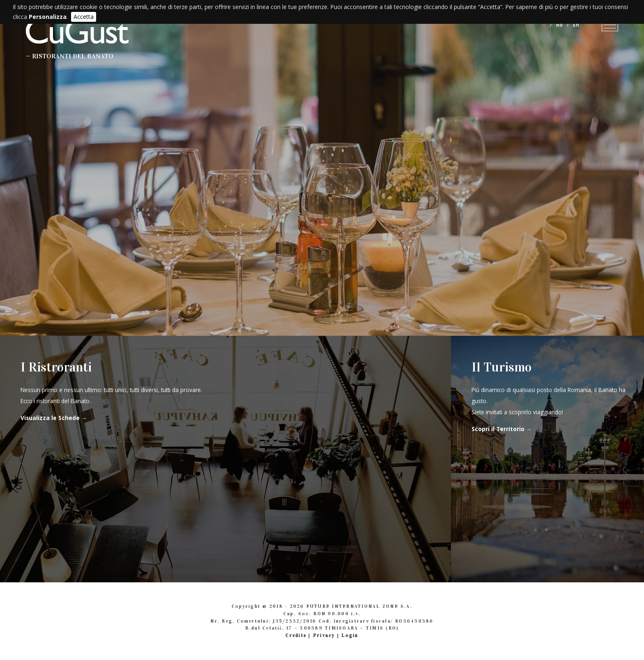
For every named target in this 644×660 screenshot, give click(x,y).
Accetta (84, 17)
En (576, 25)
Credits (296, 635)
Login (350, 635)
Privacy (324, 635)
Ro (559, 25)
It (544, 25)
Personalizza (48, 17)
